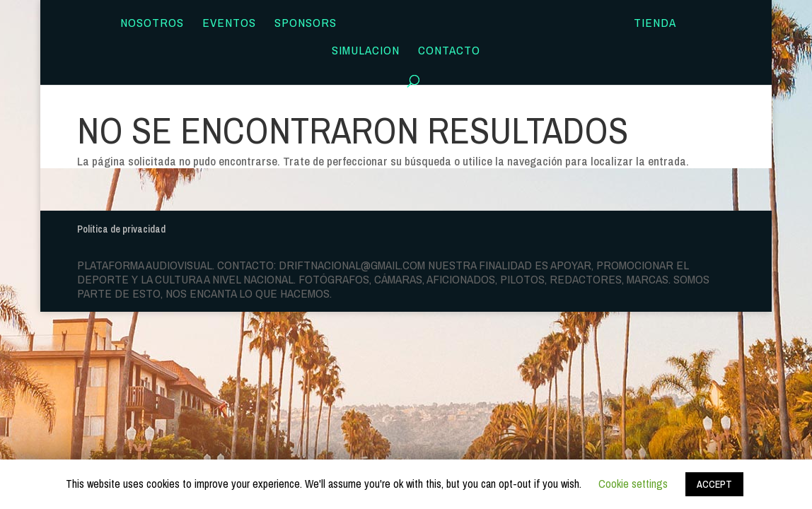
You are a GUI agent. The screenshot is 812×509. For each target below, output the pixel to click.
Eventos (229, 24)
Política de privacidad (121, 229)
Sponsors (306, 24)
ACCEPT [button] (714, 484)
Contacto (449, 52)
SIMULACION (366, 52)
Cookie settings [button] (633, 484)
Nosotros (152, 24)
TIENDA (655, 24)
